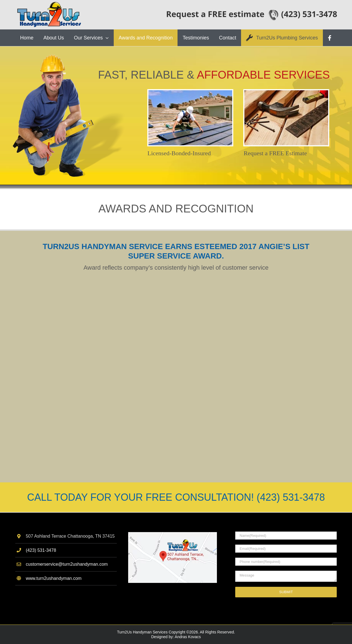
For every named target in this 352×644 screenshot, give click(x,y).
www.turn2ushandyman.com (54, 578)
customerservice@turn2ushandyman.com (67, 564)
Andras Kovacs (188, 637)
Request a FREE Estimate (275, 153)
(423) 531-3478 (41, 550)
